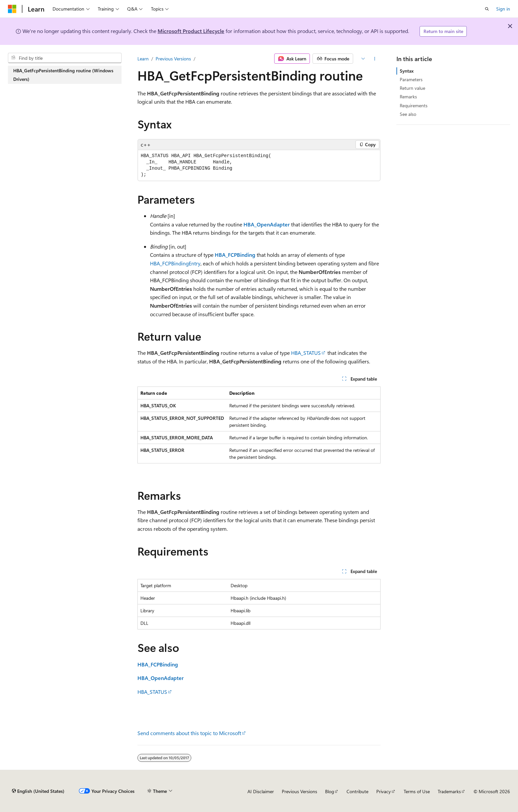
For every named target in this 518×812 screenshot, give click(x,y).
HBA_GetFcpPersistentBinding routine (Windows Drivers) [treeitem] (63, 75)
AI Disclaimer (261, 791)
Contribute (357, 791)
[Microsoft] (12, 9)
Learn (143, 59)
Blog (330, 791)
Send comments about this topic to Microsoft (189, 733)
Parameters (411, 79)
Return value (412, 88)
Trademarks (449, 791)
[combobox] (65, 58)
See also (408, 114)
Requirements (414, 105)
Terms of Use (417, 791)
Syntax (407, 71)
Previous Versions (173, 59)
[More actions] (375, 59)
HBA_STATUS (306, 353)
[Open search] (487, 9)
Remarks (408, 97)
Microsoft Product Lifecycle (191, 31)
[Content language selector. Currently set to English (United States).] (38, 791)
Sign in (503, 9)
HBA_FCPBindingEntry (175, 263)
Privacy (384, 791)
